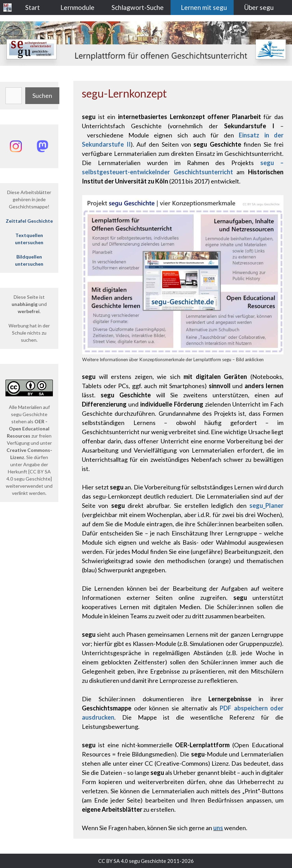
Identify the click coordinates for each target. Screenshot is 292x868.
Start (33, 7)
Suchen (42, 95)
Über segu (259, 7)
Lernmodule (77, 7)
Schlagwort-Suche (138, 7)
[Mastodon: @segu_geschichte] (43, 146)
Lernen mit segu (204, 7)
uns (218, 828)
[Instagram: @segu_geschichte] (16, 146)
